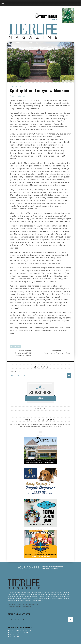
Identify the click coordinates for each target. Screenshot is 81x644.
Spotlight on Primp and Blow (57, 353)
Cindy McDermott (19, 96)
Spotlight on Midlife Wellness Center (24, 354)
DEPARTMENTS (15, 371)
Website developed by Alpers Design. (20, 606)
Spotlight (15, 86)
